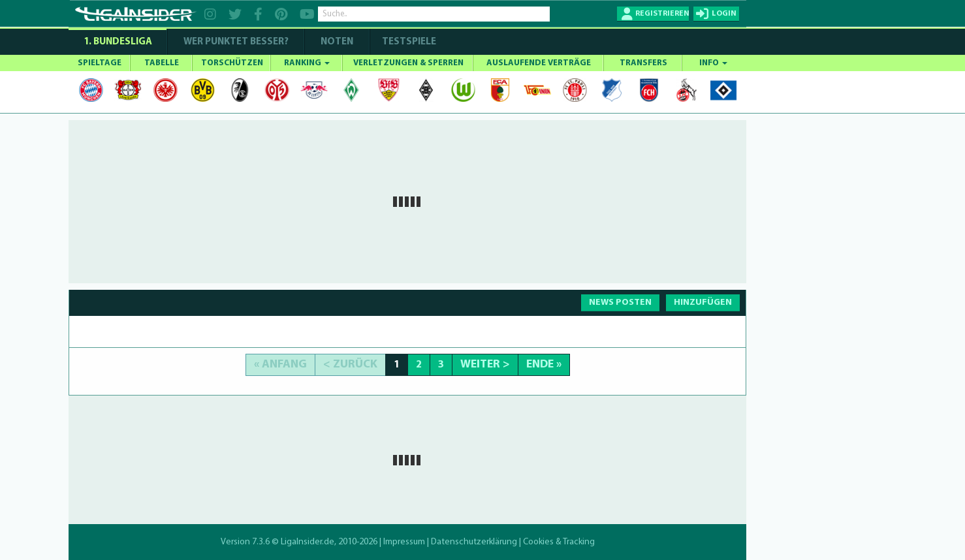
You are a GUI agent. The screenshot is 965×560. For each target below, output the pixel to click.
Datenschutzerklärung (474, 542)
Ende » (544, 365)
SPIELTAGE (100, 63)
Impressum (404, 542)
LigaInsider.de (308, 542)
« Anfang (280, 365)
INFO (713, 63)
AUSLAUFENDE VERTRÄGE (539, 63)
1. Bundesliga (118, 42)
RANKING (307, 63)
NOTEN (337, 42)
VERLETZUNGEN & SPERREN (408, 63)
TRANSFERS (643, 63)
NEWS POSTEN (620, 303)
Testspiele (408, 42)
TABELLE (162, 63)
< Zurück (350, 365)
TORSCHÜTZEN (232, 63)
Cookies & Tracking (559, 542)
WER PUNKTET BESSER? (236, 42)
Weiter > (485, 365)
